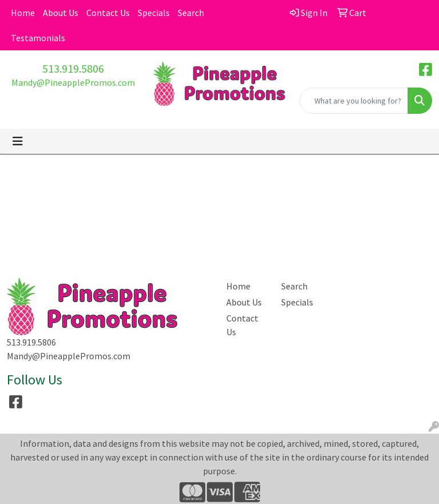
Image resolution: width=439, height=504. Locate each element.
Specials (154, 13)
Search (191, 13)
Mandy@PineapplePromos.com (73, 82)
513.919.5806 (73, 68)
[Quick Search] (354, 101)
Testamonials (38, 38)
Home (23, 13)
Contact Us (108, 13)
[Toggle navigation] (18, 141)
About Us (61, 13)
